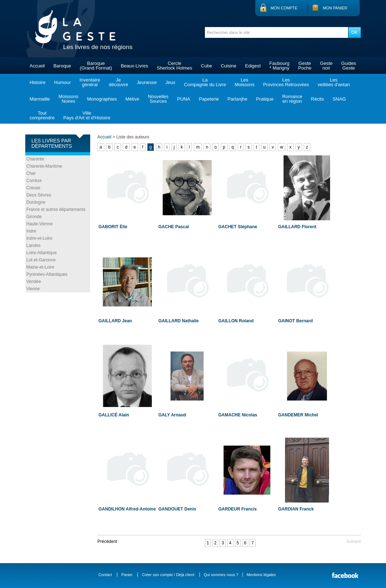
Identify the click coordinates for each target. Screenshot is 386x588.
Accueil (37, 66)
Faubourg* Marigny (280, 66)
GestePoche (305, 66)
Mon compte (284, 8)
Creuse (33, 188)
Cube (207, 66)
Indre (31, 231)
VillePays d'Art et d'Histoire (87, 115)
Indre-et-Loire (39, 238)
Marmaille (40, 99)
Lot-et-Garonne (41, 260)
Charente (35, 159)
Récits (317, 99)
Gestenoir (326, 66)
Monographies (102, 99)
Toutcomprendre (42, 115)
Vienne (33, 289)
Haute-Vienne (40, 224)
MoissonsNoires (68, 99)
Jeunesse (147, 82)
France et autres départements (56, 209)
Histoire (38, 82)
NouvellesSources (158, 99)
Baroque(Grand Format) (96, 66)
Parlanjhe (238, 99)
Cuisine (229, 66)
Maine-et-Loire (40, 267)
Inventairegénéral (90, 82)
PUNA (184, 99)
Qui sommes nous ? (221, 575)
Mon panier (335, 8)
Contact (105, 575)
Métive (132, 99)
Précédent (107, 541)
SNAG (339, 99)
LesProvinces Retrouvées (286, 82)
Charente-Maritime (44, 166)
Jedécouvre (118, 82)
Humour (62, 82)
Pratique (265, 99)
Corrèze (34, 181)
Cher (31, 173)
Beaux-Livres (135, 66)
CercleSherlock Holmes (175, 66)
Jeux (170, 82)
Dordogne (36, 202)
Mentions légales (261, 575)
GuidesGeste (349, 66)
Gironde (34, 217)
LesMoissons (244, 82)
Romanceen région (292, 99)
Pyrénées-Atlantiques (47, 274)
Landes (33, 246)
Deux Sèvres (39, 195)
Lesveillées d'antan (334, 82)
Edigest (253, 66)
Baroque (62, 66)
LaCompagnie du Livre (205, 82)
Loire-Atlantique (41, 253)
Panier (127, 575)
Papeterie (209, 99)
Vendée (34, 282)
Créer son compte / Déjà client (168, 575)
